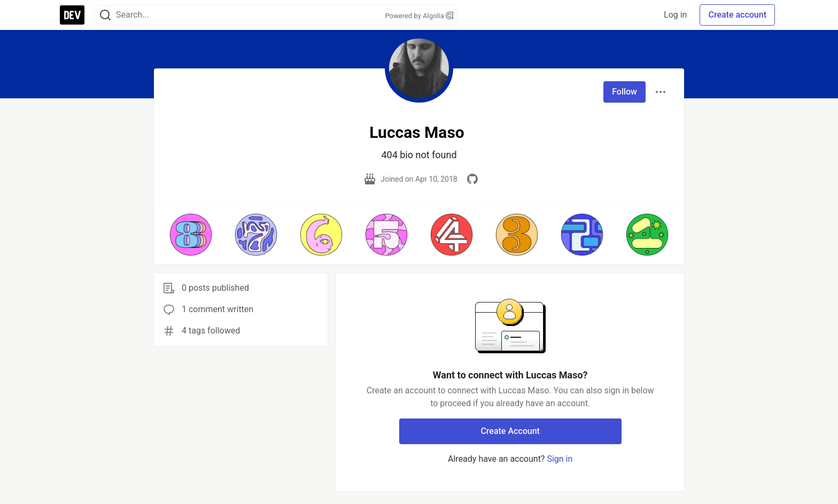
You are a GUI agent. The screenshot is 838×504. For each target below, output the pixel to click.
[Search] (105, 15)
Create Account (510, 431)
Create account (737, 15)
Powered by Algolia (419, 16)
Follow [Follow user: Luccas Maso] (624, 92)
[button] (191, 235)
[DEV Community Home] (72, 15)
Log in (675, 15)
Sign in (560, 459)
